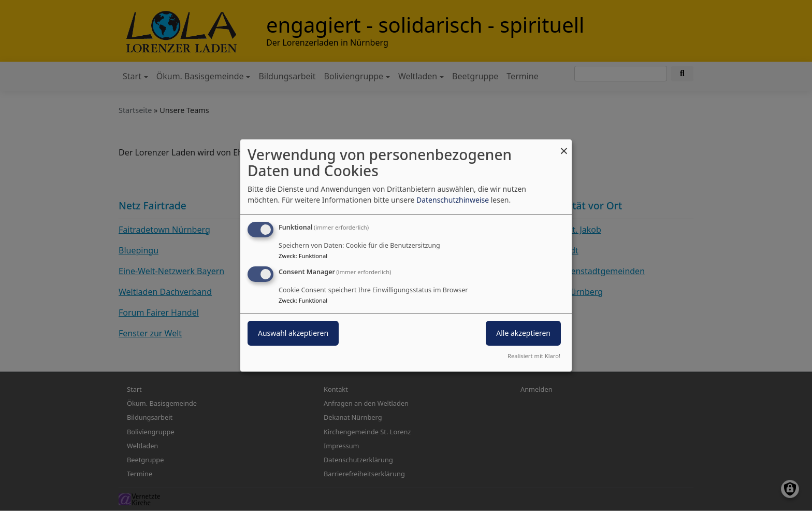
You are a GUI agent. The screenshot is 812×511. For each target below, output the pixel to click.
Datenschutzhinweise (453, 200)
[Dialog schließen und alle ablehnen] (564, 146)
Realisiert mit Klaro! (534, 356)
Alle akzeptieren (523, 333)
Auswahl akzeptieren (293, 333)
